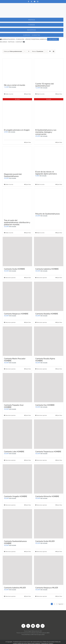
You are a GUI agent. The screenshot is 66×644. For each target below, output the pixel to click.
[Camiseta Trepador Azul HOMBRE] (17, 388)
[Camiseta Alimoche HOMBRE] (49, 479)
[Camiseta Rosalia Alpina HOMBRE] (49, 341)
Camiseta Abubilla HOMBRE (47, 314)
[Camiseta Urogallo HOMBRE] (17, 479)
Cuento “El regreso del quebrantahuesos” (44, 85)
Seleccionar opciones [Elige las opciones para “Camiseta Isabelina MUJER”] (10, 596)
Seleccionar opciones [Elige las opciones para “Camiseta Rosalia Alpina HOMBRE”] (42, 369)
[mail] (43, 626)
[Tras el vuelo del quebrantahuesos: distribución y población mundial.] (17, 203)
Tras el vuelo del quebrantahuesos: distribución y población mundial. (17, 222)
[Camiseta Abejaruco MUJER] (49, 570)
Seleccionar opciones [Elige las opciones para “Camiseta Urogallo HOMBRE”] (10, 505)
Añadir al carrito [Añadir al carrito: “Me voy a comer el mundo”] (9, 94)
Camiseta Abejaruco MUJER (47, 588)
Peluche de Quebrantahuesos (48, 214)
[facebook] (28, 2)
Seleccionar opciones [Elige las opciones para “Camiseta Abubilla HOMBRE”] (42, 322)
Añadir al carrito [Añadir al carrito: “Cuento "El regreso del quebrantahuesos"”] (40, 94)
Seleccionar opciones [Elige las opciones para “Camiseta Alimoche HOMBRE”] (42, 505)
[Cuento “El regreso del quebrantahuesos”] (49, 70)
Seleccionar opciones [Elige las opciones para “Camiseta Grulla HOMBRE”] (10, 278)
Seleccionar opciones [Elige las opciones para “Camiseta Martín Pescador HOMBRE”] (10, 369)
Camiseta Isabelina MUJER (15, 588)
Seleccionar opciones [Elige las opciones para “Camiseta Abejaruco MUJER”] (42, 596)
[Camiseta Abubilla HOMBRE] (49, 296)
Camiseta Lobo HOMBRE (14, 452)
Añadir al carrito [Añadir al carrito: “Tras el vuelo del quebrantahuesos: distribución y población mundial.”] (9, 233)
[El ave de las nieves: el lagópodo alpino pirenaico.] (49, 158)
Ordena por (13, 51)
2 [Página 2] (54, 604)
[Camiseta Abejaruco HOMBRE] (17, 296)
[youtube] (35, 2)
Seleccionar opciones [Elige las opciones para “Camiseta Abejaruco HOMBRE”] (10, 322)
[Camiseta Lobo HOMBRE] (17, 434)
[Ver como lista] (53, 51)
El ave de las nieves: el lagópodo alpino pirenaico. (46, 173)
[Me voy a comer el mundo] (17, 70)
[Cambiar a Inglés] (28, 42)
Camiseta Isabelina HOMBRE (47, 269)
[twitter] (32, 2)
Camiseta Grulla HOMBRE (14, 269)
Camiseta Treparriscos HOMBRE (48, 452)
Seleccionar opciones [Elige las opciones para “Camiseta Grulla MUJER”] (42, 552)
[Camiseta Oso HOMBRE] (49, 388)
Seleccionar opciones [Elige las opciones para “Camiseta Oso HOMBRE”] (42, 415)
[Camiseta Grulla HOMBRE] (17, 252)
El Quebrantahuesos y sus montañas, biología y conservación (46, 132)
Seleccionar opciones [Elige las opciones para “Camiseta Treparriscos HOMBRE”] (42, 460)
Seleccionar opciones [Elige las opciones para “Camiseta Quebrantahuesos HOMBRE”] (10, 552)
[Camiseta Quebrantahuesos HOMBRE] (17, 524)
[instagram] (38, 2)
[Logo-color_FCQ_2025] (33, 5)
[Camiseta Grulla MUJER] (49, 524)
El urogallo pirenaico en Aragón (17, 130)
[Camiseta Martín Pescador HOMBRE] (17, 341)
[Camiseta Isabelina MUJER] (17, 570)
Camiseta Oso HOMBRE (45, 405)
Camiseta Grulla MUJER (45, 541)
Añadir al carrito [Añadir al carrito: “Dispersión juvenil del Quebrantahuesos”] (9, 184)
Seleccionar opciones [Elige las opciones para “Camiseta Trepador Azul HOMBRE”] (10, 415)
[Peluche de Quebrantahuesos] (49, 200)
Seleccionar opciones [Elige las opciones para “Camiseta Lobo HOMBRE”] (10, 460)
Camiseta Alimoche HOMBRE (47, 496)
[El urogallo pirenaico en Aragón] (17, 113)
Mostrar (38, 51)
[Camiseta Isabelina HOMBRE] (49, 252)
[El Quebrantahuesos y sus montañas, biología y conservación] (49, 113)
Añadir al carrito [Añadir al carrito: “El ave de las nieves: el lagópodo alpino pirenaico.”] (40, 184)
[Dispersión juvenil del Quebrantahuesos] (17, 159)
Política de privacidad (49, 642)
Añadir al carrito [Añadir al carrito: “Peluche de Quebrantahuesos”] (40, 233)
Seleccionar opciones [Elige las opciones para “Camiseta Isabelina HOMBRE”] (42, 278)
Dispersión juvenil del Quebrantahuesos (13, 175)
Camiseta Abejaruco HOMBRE (16, 314)
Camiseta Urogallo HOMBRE (16, 496)
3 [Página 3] (57, 604)
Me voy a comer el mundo (15, 85)
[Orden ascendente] (29, 51)
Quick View (28, 94)
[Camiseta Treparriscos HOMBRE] (49, 434)
